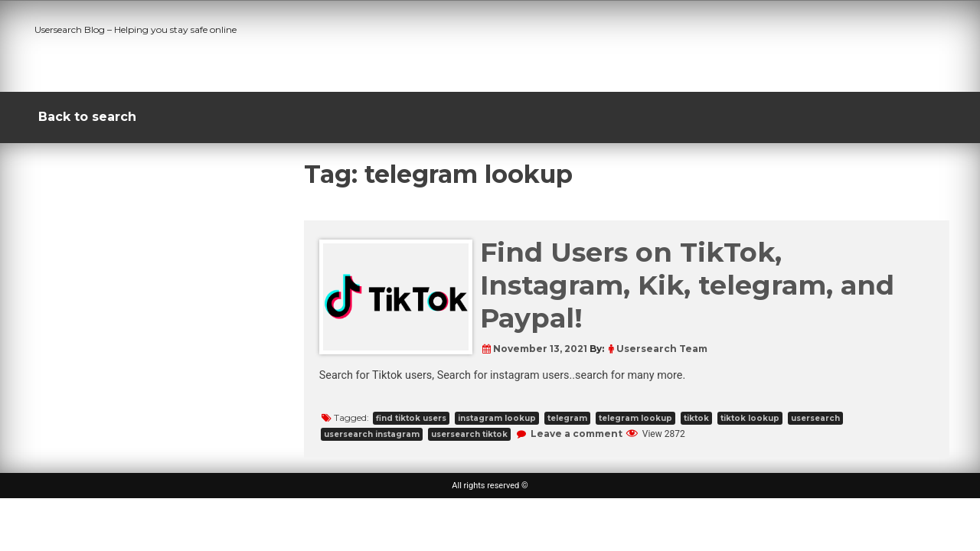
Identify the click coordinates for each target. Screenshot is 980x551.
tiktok (696, 418)
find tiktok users (411, 418)
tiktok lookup (750, 418)
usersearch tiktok (469, 434)
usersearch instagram (372, 434)
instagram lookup (497, 418)
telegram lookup (635, 418)
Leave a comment (577, 434)
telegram (567, 418)
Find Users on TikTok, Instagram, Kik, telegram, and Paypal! (687, 285)
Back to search (87, 117)
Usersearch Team (662, 349)
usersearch (815, 418)
